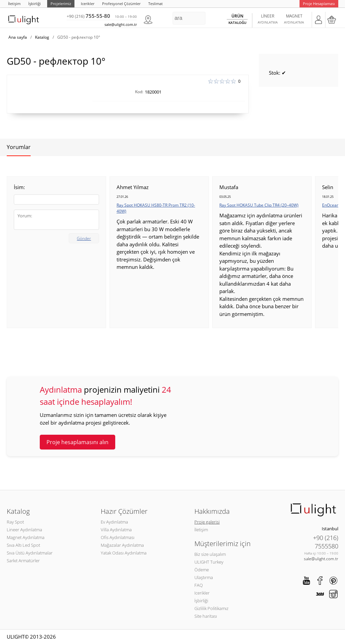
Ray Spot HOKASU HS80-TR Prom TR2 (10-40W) (156, 208)
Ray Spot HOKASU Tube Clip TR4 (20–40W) (259, 205)
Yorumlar (19, 147)
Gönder (84, 238)
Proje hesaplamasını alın (77, 442)
